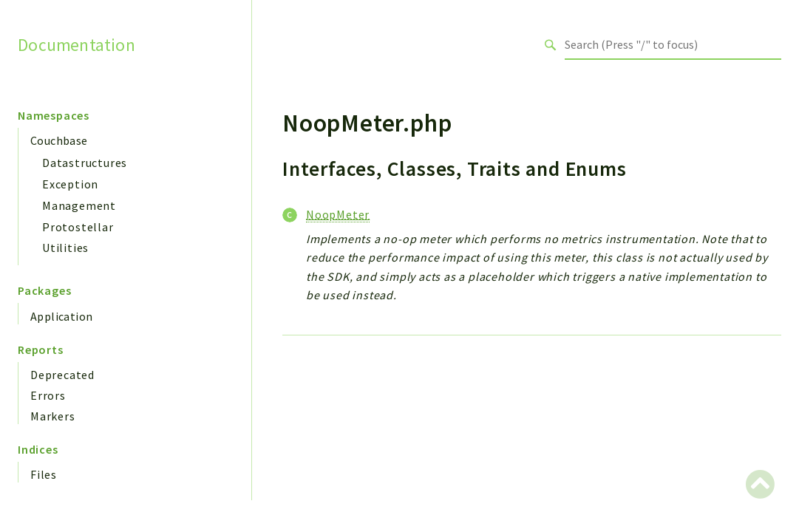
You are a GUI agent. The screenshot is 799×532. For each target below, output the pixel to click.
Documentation (76, 44)
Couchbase (59, 140)
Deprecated (62, 375)
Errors (48, 395)
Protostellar (78, 227)
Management (79, 205)
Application (61, 316)
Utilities (65, 248)
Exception (70, 184)
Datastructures (85, 163)
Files (44, 474)
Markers (53, 416)
